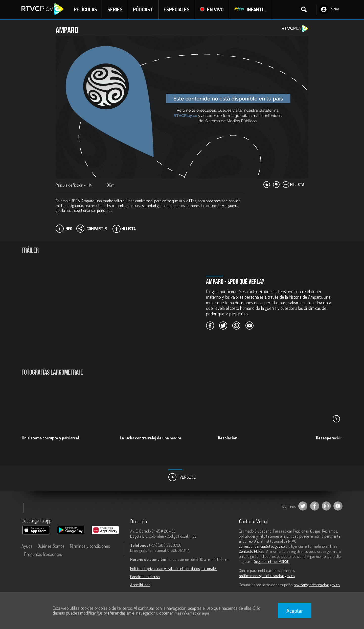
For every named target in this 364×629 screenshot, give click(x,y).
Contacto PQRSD (252, 552)
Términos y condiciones (90, 546)
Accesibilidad (140, 585)
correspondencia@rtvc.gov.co (262, 546)
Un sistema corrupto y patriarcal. (51, 438)
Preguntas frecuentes (43, 554)
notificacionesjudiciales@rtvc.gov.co (267, 576)
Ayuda (27, 546)
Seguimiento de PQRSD (272, 562)
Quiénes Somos (51, 546)
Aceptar (295, 611)
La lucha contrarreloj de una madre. (151, 438)
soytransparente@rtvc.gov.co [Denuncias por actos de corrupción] (317, 585)
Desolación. (228, 438)
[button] (336, 419)
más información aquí (192, 613)
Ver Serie (182, 477)
